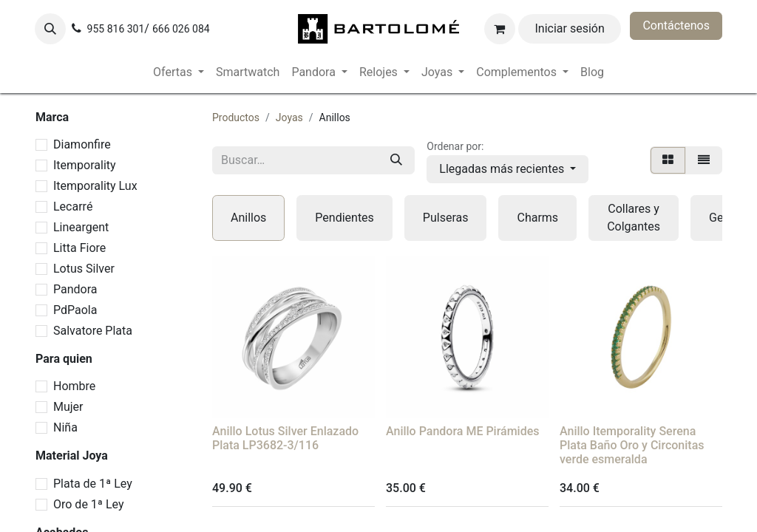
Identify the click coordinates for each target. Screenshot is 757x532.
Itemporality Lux (95, 186)
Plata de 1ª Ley (93, 484)
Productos (236, 117)
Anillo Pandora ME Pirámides (463, 431)
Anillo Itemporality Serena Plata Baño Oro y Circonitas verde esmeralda (632, 445)
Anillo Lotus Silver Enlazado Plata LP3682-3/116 (285, 438)
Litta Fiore (79, 248)
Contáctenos (676, 25)
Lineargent (81, 227)
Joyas (289, 117)
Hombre (74, 386)
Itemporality (85, 165)
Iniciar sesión (570, 28)
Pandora (75, 289)
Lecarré (73, 207)
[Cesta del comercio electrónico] (500, 29)
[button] (50, 29)
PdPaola (75, 310)
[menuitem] (179, 72)
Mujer (68, 407)
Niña (65, 427)
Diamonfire (82, 144)
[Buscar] (396, 160)
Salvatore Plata (93, 331)
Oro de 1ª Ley (89, 504)
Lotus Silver (84, 269)
